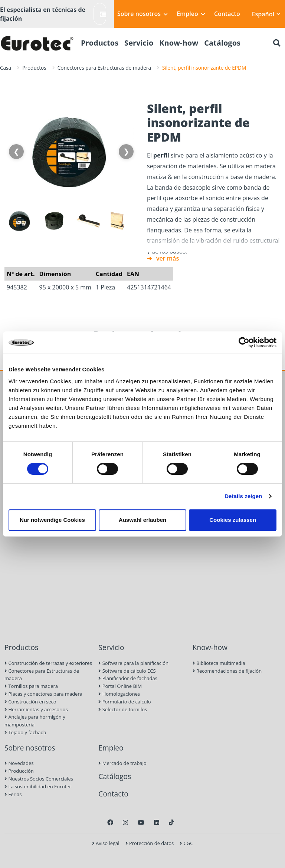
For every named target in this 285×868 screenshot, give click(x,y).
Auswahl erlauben (142, 520)
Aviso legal (106, 843)
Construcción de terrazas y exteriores (48, 663)
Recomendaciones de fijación (227, 671)
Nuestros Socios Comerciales (39, 779)
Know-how (210, 647)
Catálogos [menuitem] (222, 43)
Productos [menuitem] (100, 43)
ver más (168, 258)
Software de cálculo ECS (127, 671)
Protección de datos (150, 843)
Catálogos (115, 776)
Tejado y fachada (25, 732)
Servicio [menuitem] (139, 43)
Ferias (13, 794)
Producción (19, 771)
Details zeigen (243, 496)
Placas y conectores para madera (43, 694)
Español (266, 14)
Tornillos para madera (31, 686)
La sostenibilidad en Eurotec (38, 786)
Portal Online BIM (120, 686)
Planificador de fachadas (128, 678)
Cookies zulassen (233, 520)
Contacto (227, 14)
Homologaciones (119, 694)
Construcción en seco (30, 702)
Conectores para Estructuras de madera (104, 68)
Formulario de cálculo (125, 702)
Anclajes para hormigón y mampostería (35, 721)
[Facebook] (110, 822)
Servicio (111, 647)
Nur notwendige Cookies (52, 520)
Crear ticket (103, 14)
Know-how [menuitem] (179, 43)
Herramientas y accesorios (36, 709)
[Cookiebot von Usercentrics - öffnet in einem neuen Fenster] (244, 342)
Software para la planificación (133, 663)
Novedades (19, 763)
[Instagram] (125, 822)
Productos (34, 68)
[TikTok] (171, 822)
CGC (186, 843)
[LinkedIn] (157, 822)
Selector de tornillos (123, 709)
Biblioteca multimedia (219, 663)
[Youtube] (141, 822)
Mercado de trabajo (122, 763)
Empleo (191, 14)
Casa (6, 68)
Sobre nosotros (142, 14)
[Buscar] (277, 43)
